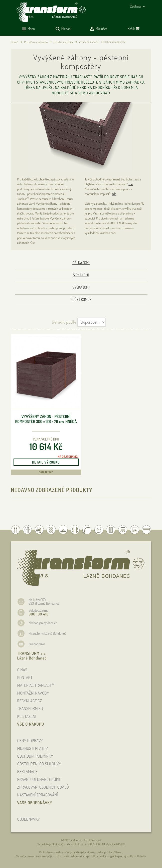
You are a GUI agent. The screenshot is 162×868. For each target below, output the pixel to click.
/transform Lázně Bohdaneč (48, 633)
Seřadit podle (64, 322)
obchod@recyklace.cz (43, 623)
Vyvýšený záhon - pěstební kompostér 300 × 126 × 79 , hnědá (46, 419)
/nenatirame (37, 644)
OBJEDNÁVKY (29, 819)
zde (131, 184)
